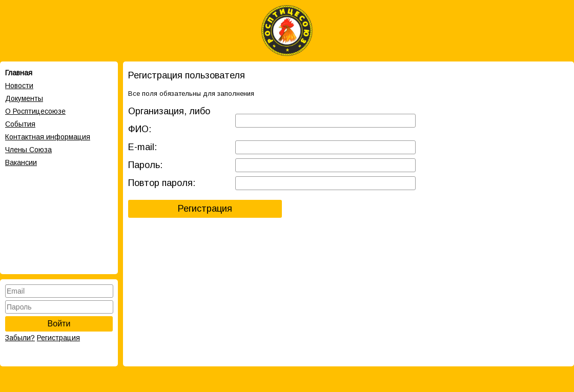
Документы (24, 98)
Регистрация (58, 338)
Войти (59, 324)
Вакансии (21, 162)
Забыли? (20, 338)
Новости (19, 86)
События (20, 124)
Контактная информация (48, 137)
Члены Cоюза (28, 150)
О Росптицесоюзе (35, 111)
